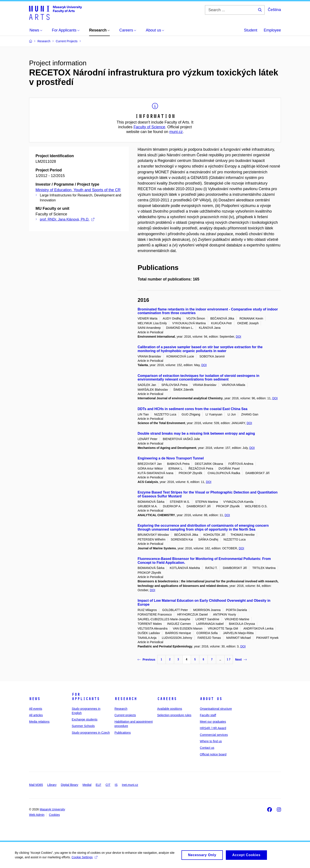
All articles (36, 715)
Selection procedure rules (174, 715)
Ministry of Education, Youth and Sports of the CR (78, 190)
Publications (123, 733)
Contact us (207, 748)
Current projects (125, 715)
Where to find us (211, 741)
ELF (99, 785)
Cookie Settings (85, 859)
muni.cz (176, 132)
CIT (108, 785)
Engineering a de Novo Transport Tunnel (171, 458)
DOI (238, 337)
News (35, 699)
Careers (167, 699)
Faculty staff (208, 715)
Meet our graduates (213, 722)
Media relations (39, 722)
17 (229, 659)
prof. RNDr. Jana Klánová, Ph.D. (67, 219)
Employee (272, 30)
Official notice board (213, 754)
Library (52, 785)
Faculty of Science (149, 127)
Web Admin (37, 815)
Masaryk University (52, 809)
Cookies (54, 815)
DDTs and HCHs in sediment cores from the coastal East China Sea (192, 409)
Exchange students (84, 719)
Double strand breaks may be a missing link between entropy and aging (196, 433)
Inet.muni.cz (130, 785)
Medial (87, 785)
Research (126, 699)
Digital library (69, 785)
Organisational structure (216, 709)
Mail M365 (36, 785)
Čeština (274, 10)
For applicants (86, 697)
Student (251, 30)
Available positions (170, 709)
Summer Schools (83, 726)
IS (116, 785)
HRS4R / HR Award (213, 728)
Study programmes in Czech (91, 733)
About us (211, 699)
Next (241, 660)
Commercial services (214, 735)
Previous (146, 660)
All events (36, 709)
